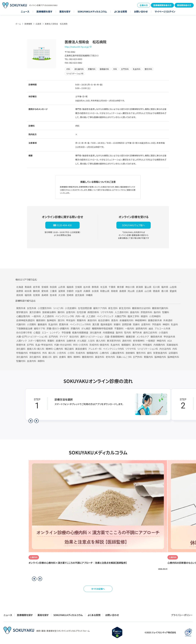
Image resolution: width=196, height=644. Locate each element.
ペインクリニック (105, 316)
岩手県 (36, 287)
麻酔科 (41, 361)
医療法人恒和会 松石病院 (56, 24)
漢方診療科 (35, 312)
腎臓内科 (21, 361)
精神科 (77, 357)
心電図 (37, 332)
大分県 (62, 295)
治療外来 (71, 341)
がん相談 (82, 341)
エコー (45, 332)
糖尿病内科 (88, 357)
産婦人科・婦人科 (36, 349)
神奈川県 (130, 287)
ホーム (18, 24)
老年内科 (110, 357)
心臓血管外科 (117, 353)
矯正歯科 (69, 349)
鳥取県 (114, 291)
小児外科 (61, 353)
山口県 (148, 291)
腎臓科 (166, 312)
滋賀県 (62, 291)
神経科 (166, 324)
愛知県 (45, 291)
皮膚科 (63, 357)
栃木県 (87, 287)
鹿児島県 (80, 295)
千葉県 (112, 287)
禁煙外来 (21, 345)
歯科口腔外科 (150, 332)
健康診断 (130, 337)
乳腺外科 (115, 345)
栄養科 (117, 324)
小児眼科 (32, 324)
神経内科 (161, 341)
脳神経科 (52, 320)
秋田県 (53, 287)
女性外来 (32, 308)
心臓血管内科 (23, 316)
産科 (55, 357)
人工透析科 (48, 316)
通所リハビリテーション (92, 337)
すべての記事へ (98, 589)
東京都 (120, 287)
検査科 (144, 316)
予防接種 (66, 332)
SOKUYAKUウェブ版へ (133, 225)
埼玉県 (104, 287)
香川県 (165, 291)
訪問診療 (127, 324)
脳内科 (157, 312)
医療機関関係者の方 (162, 5)
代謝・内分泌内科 (63, 345)
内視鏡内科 (159, 345)
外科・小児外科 (80, 345)
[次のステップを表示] (36, 421)
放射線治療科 (49, 312)
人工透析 (91, 316)
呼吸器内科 (22, 353)
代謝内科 (21, 324)
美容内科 (92, 320)
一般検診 (151, 341)
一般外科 (36, 316)
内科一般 (80, 316)
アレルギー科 (95, 349)
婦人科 (52, 353)
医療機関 (28, 24)
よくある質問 (121, 11)
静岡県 (36, 291)
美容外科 (100, 357)
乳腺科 (174, 324)
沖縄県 (89, 295)
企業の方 (144, 5)
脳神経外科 (173, 357)
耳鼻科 (136, 324)
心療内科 (104, 353)
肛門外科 (138, 357)
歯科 (149, 353)
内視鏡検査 (109, 332)
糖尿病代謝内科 (160, 308)
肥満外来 (64, 324)
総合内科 (74, 337)
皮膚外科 (60, 341)
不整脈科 (119, 328)
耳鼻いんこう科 (124, 357)
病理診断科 (93, 312)
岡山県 (131, 291)
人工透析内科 (122, 312)
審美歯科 (42, 324)
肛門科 (30, 345)
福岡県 (28, 295)
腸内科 (61, 312)
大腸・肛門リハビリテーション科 (32, 337)
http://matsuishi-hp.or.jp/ (77, 47)
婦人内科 (101, 341)
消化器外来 (96, 332)
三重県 (53, 291)
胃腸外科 (81, 320)
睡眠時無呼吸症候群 (102, 328)
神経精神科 (141, 320)
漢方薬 (96, 324)
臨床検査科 (106, 324)
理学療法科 (22, 312)
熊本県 (53, 295)
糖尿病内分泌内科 (141, 308)
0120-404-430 (64, 225)
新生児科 (113, 308)
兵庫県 (87, 291)
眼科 (70, 357)
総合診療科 (104, 320)
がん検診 (86, 328)
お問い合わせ (141, 11)
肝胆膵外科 (146, 312)
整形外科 (141, 353)
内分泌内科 (165, 349)
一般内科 (130, 328)
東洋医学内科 (114, 341)
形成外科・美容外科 (99, 345)
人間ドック (21, 341)
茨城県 (78, 287)
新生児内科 (125, 308)
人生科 (91, 341)
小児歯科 (163, 332)
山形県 (62, 287)
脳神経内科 (160, 357)
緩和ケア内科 (100, 308)
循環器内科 (92, 353)
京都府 (70, 291)
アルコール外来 (163, 328)
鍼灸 (151, 328)
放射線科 (130, 353)
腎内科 (128, 332)
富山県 (148, 287)
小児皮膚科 (71, 308)
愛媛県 (173, 291)
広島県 (38, 24)
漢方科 (61, 320)
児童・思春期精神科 (115, 337)
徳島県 (156, 291)
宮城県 (45, 287)
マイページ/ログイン (165, 11)
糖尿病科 (41, 320)
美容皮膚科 (81, 349)
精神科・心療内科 (54, 349)
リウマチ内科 (107, 312)
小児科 (71, 353)
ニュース (25, 11)
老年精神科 (139, 341)
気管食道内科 (160, 353)
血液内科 (32, 361)
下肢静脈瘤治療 (24, 328)
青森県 (28, 287)
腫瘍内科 (135, 312)
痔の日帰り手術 (24, 332)
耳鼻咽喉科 (172, 345)
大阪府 (78, 291)
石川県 (156, 287)
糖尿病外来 (156, 337)
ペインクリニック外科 (80, 324)
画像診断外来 (155, 320)
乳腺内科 (53, 324)
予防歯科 (156, 324)
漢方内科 (137, 345)
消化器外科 (35, 357)
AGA (170, 341)
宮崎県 (70, 295)
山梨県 (173, 287)
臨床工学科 (133, 316)
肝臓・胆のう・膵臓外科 (58, 328)
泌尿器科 (173, 353)
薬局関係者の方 (184, 5)
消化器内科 (22, 357)
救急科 (115, 320)
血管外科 (146, 324)
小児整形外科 (45, 308)
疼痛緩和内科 (127, 320)
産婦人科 (47, 357)
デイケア (64, 337)
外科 (45, 353)
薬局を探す (65, 11)
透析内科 (127, 341)
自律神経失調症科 (25, 320)
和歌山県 (105, 291)
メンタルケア (143, 337)
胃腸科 (51, 341)
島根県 (123, 291)
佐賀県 (36, 295)
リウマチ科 (131, 349)
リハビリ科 (58, 308)
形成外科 (80, 353)
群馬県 (95, 287)
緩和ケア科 (40, 328)
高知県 (20, 295)
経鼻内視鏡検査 (80, 332)
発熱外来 (21, 308)
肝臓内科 (75, 328)
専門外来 (137, 332)
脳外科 (119, 332)
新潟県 (140, 287)
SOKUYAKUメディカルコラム (92, 11)
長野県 (20, 291)
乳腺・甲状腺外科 (44, 345)
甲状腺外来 (169, 337)
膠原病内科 (141, 328)
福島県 (70, 287)
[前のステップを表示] (31, 421)
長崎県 (45, 295)
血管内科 (71, 312)
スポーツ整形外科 (37, 341)
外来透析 (168, 320)
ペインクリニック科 (65, 316)
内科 (175, 349)
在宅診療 (81, 312)
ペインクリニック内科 (113, 349)
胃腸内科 (148, 357)
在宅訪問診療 (85, 308)
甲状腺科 (71, 320)
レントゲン (55, 332)
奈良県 (95, 291)
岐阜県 (28, 291)
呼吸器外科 (35, 353)
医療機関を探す (44, 11)
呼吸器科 (147, 345)
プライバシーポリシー (182, 615)
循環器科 (126, 345)
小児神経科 (155, 316)
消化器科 (21, 349)
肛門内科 (53, 337)
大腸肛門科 (120, 316)
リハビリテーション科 (148, 349)
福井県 (165, 287)
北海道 (20, 287)
